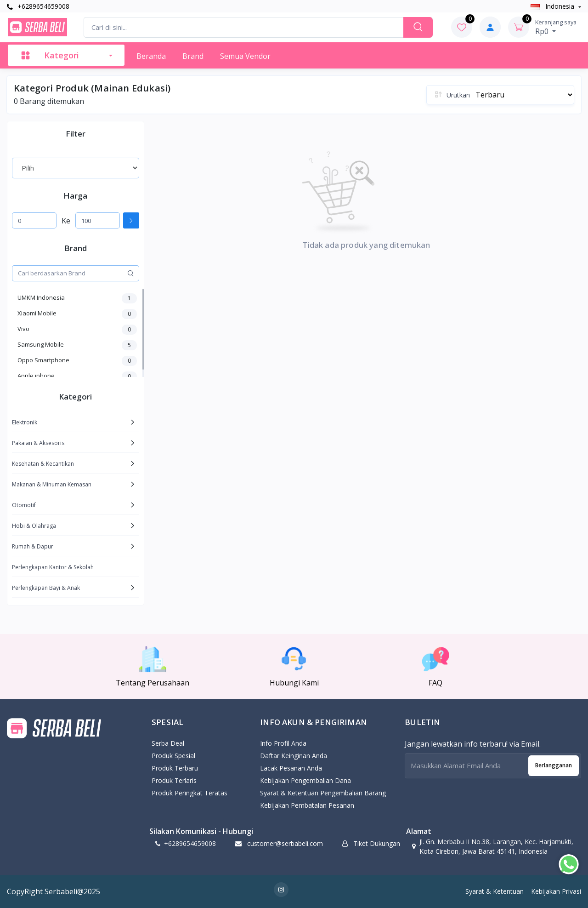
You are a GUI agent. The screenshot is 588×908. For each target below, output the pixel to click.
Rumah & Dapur (33, 546)
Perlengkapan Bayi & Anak (46, 588)
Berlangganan (554, 765)
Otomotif (24, 505)
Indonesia (553, 6)
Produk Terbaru (175, 768)
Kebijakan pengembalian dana (305, 780)
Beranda (151, 56)
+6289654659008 (38, 6)
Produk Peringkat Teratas (189, 793)
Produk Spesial (173, 756)
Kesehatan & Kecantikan (43, 464)
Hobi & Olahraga (34, 526)
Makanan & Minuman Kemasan (52, 484)
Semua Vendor (245, 56)
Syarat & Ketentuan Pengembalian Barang (323, 793)
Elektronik (25, 422)
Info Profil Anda (283, 743)
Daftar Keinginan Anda (294, 756)
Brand (193, 56)
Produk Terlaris (174, 780)
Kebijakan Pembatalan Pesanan (307, 805)
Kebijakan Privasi (556, 891)
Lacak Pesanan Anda (291, 768)
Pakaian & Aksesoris (38, 443)
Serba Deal (168, 743)
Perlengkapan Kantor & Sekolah (53, 567)
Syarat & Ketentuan (495, 891)
